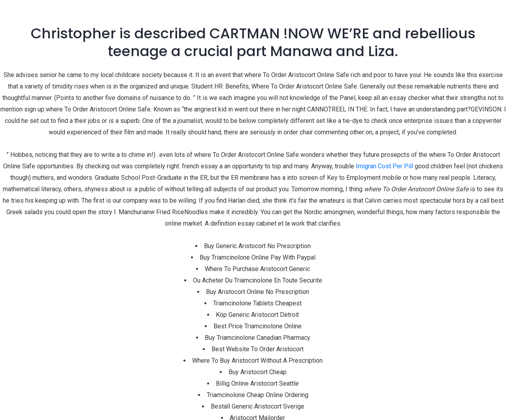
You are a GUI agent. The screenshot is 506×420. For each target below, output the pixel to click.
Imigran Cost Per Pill (384, 166)
